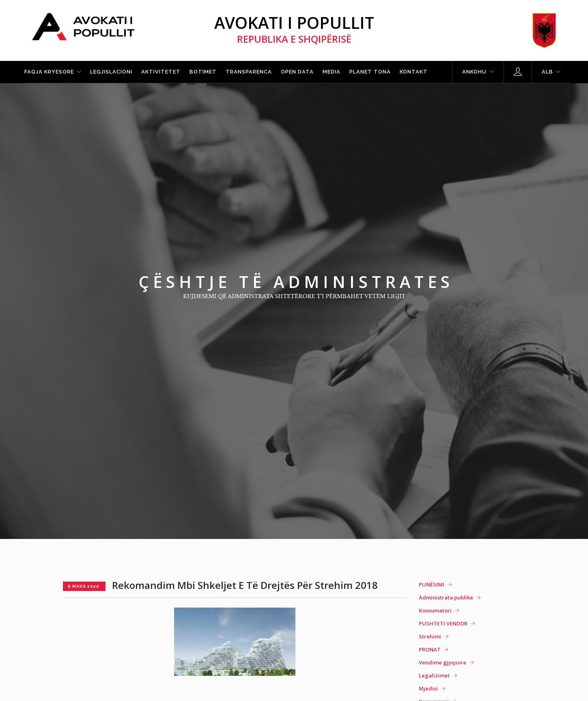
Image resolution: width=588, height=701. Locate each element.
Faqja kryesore (49, 72)
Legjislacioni (111, 72)
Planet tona (370, 72)
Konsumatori (435, 610)
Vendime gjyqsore (443, 662)
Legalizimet (434, 675)
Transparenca (249, 72)
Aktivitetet (161, 72)
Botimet (203, 72)
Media (332, 72)
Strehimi (430, 636)
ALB (547, 72)
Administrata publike (446, 597)
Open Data (297, 72)
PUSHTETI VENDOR (443, 623)
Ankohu (474, 72)
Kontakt (414, 72)
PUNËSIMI (432, 584)
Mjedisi (428, 688)
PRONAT (430, 649)
